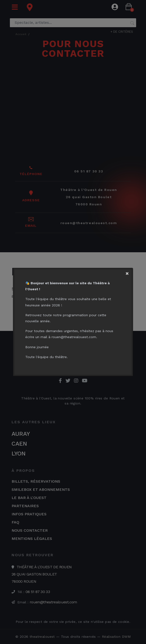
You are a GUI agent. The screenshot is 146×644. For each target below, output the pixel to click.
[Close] (129, 272)
